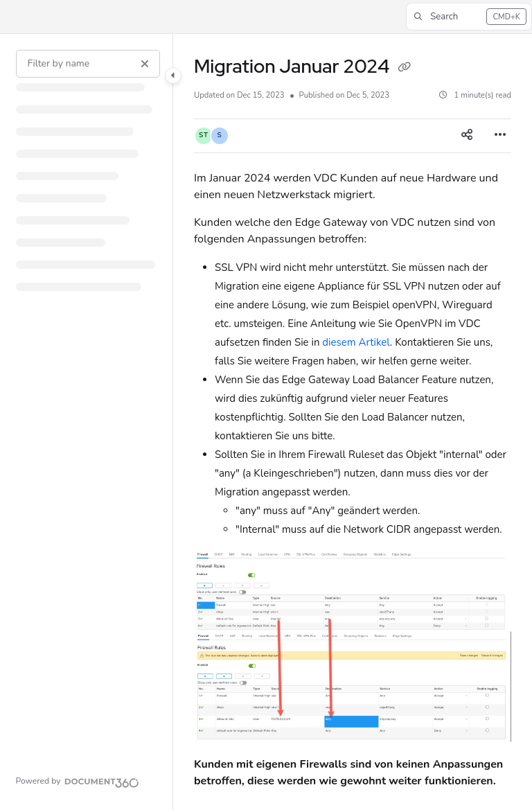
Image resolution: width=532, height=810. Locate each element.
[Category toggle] (173, 76)
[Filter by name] (88, 64)
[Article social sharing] (467, 136)
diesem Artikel (356, 342)
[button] (469, 17)
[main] (353, 422)
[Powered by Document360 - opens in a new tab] (78, 781)
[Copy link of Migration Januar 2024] (405, 68)
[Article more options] (500, 136)
